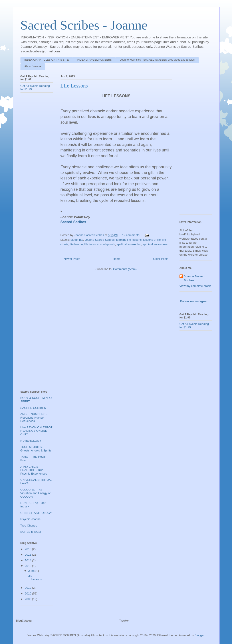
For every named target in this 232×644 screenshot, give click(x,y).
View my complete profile (196, 286)
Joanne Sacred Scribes (100, 240)
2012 (29, 588)
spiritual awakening (129, 244)
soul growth (108, 244)
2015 (29, 555)
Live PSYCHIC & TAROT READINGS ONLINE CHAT (36, 431)
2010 (29, 593)
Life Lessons (74, 86)
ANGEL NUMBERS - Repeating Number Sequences (34, 417)
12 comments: (132, 235)
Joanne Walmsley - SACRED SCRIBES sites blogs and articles (157, 60)
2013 (29, 566)
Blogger (200, 635)
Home (117, 259)
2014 (29, 560)
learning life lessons (129, 240)
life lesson (76, 244)
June (32, 571)
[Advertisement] (38, 167)
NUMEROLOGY (31, 441)
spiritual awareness (155, 244)
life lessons (91, 244)
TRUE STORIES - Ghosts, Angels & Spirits (36, 449)
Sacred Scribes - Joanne (84, 25)
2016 (29, 549)
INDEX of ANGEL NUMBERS (94, 60)
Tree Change (29, 526)
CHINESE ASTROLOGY (36, 513)
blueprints (77, 240)
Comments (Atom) (125, 269)
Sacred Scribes (73, 222)
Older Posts (161, 259)
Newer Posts (72, 259)
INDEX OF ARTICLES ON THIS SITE (47, 60)
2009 (29, 599)
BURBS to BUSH (31, 532)
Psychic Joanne (31, 519)
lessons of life (152, 240)
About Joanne (33, 66)
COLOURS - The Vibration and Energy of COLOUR (36, 493)
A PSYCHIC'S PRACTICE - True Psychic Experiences (34, 470)
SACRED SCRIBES (33, 408)
